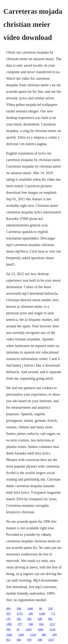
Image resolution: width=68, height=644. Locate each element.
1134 (33, 635)
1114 (52, 629)
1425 (29, 629)
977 (20, 624)
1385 (21, 635)
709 (8, 629)
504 (19, 640)
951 (8, 640)
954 (41, 624)
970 (29, 640)
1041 (41, 629)
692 (29, 619)
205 (55, 635)
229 (50, 609)
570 (8, 619)
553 (8, 614)
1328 (9, 635)
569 (8, 609)
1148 (42, 614)
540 (40, 619)
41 (18, 629)
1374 (20, 614)
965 (44, 635)
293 (19, 619)
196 (19, 609)
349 (31, 624)
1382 (9, 624)
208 (40, 640)
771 (53, 614)
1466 (30, 609)
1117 (52, 624)
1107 (51, 640)
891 (50, 619)
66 (41, 609)
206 (31, 614)
